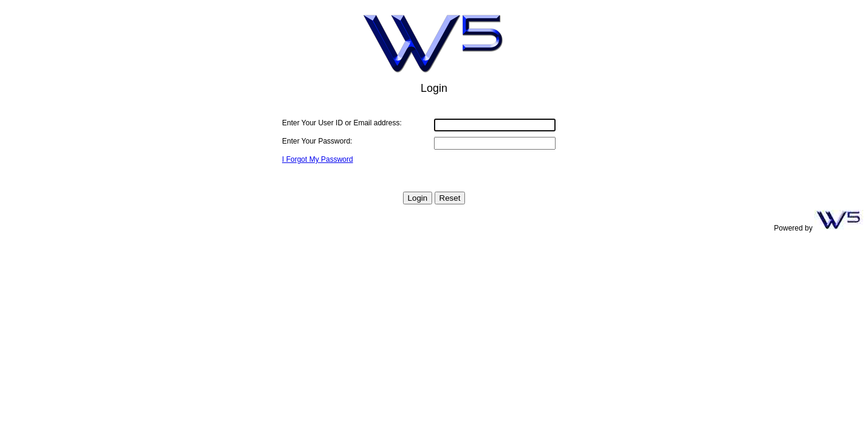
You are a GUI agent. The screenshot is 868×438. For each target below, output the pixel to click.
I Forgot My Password (318, 159)
